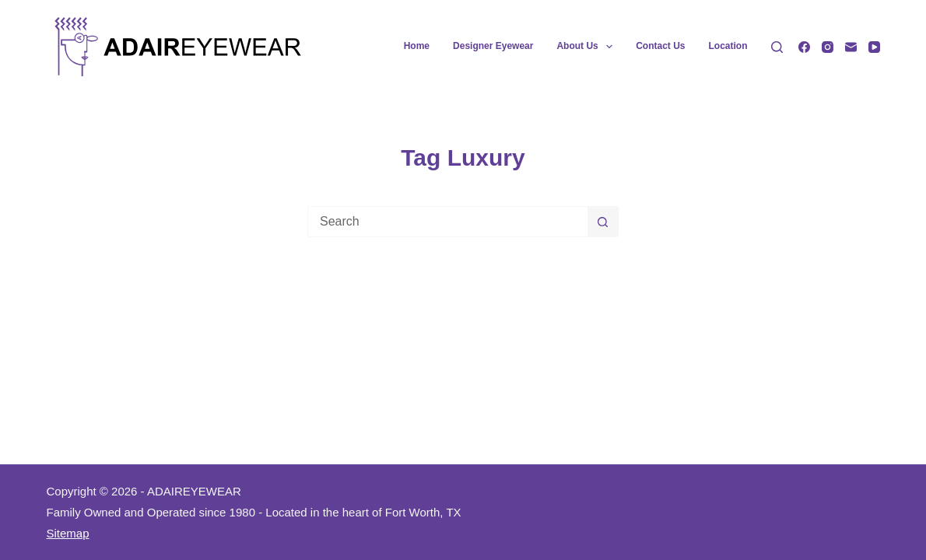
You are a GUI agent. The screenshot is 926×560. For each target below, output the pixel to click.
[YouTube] (874, 47)
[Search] (777, 47)
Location (728, 46)
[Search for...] (447, 222)
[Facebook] (804, 47)
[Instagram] (828, 47)
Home (417, 46)
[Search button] (603, 222)
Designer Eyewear (493, 46)
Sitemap (68, 533)
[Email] (851, 47)
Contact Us (660, 46)
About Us (588, 47)
